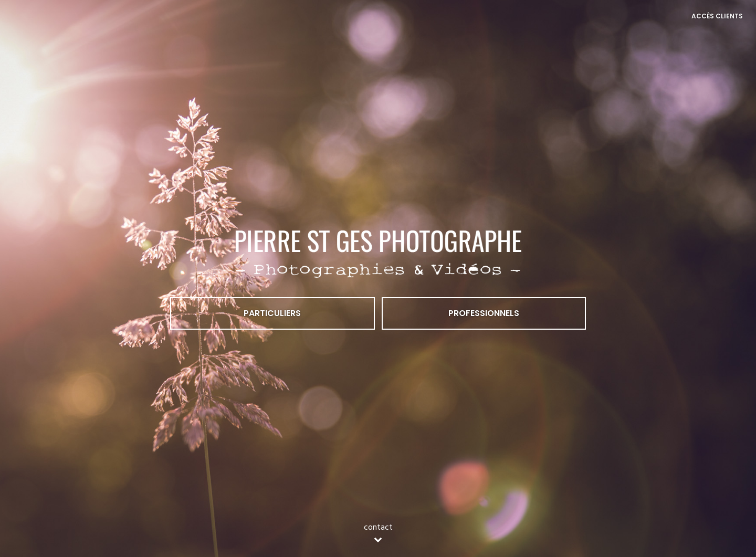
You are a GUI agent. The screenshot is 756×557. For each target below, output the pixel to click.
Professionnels (484, 313)
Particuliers (272, 313)
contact (378, 534)
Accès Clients (717, 16)
